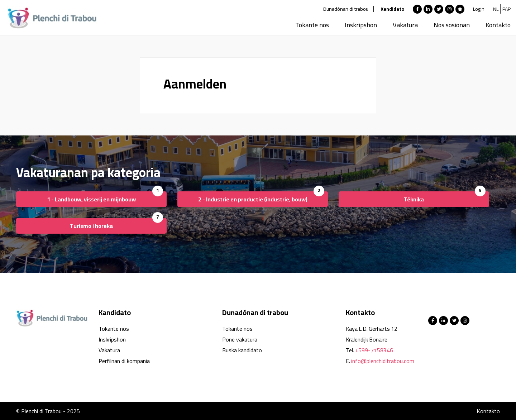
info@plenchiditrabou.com (383, 361)
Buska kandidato (242, 350)
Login (479, 9)
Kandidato (392, 9)
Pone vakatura (240, 339)
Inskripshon (361, 25)
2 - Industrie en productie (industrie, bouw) (253, 199)
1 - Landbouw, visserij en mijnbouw (91, 199)
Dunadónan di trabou (346, 9)
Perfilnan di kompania (124, 361)
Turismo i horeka (91, 226)
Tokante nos (312, 25)
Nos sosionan (452, 25)
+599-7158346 (374, 350)
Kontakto (498, 25)
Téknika (414, 199)
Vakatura (405, 25)
